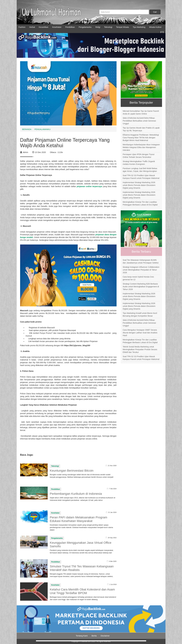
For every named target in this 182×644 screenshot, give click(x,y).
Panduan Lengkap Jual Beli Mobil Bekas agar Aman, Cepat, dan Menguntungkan (140, 170)
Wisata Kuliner (155, 27)
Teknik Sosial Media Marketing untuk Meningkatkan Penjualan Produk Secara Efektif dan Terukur (140, 349)
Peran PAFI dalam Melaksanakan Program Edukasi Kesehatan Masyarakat (79, 519)
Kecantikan (44, 27)
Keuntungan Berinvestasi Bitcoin (72, 471)
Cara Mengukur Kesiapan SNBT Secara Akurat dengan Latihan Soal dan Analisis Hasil (140, 333)
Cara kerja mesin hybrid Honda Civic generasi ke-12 (138, 278)
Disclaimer (105, 636)
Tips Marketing (139, 27)
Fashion (22, 27)
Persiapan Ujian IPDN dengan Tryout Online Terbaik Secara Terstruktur (139, 156)
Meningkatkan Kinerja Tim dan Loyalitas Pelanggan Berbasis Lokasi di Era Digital (140, 203)
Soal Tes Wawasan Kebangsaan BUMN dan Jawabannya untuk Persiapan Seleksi (141, 261)
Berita (94, 636)
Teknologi (108, 27)
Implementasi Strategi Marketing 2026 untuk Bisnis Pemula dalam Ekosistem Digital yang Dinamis (139, 185)
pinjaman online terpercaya (89, 186)
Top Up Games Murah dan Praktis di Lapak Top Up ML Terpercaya (141, 129)
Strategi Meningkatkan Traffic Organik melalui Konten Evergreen (139, 163)
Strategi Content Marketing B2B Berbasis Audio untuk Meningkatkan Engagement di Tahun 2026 (141, 287)
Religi (98, 27)
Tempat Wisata (123, 27)
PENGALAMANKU (43, 129)
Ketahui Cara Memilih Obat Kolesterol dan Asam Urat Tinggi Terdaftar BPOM (82, 591)
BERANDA (27, 129)
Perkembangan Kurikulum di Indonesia (76, 494)
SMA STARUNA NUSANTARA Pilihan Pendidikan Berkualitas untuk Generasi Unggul (139, 121)
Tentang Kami (82, 636)
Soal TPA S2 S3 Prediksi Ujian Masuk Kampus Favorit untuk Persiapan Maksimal (141, 177)
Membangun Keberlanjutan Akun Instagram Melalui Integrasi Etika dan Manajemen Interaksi (141, 147)
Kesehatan (57, 27)
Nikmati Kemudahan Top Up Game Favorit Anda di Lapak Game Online (141, 112)
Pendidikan (70, 27)
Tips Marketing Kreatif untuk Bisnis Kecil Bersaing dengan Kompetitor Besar (140, 315)
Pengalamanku (85, 27)
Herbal (32, 27)
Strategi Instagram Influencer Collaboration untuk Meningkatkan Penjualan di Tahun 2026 (141, 270)
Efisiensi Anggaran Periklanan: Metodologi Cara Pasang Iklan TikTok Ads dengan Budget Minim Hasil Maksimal (141, 138)
